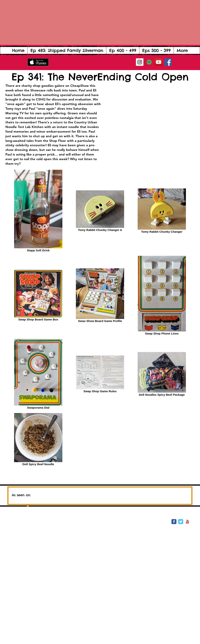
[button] (123, 50)
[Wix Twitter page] (181, 522)
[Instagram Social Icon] (140, 62)
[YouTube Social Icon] (159, 62)
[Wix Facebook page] (174, 522)
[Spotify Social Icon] (149, 62)
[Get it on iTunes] (38, 62)
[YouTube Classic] (187, 522)
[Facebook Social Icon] (168, 62)
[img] (72, 493)
